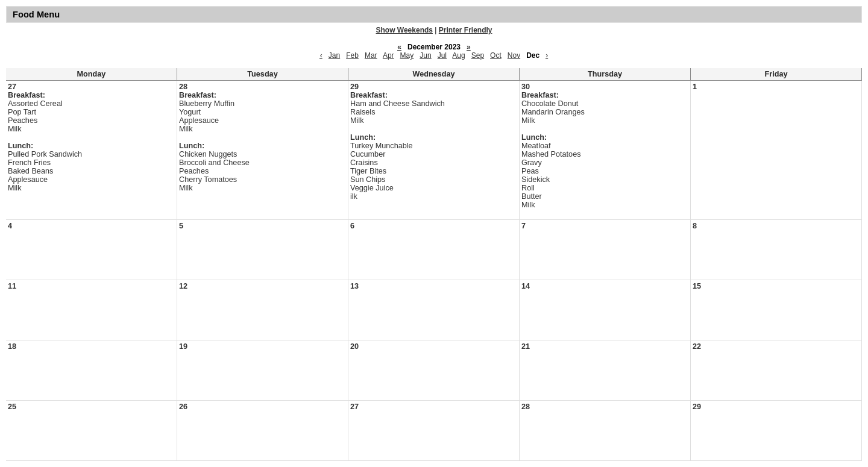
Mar (371, 55)
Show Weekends (404, 30)
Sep (478, 55)
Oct (496, 55)
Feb (352, 55)
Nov (514, 55)
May (407, 55)
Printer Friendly (466, 30)
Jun (425, 55)
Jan (334, 55)
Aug (458, 55)
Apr (388, 55)
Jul (442, 55)
